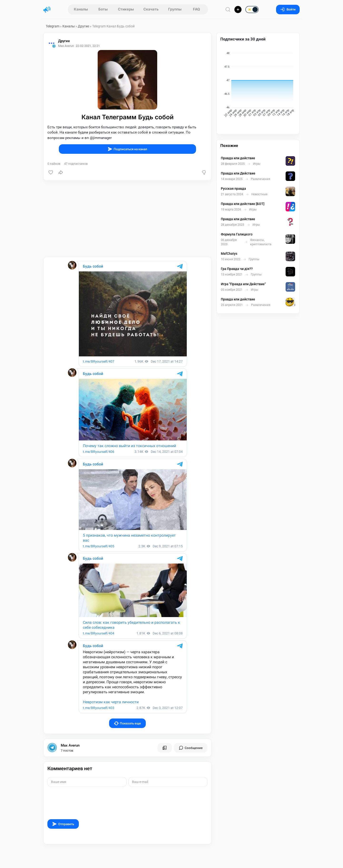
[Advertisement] (127, 219)
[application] (258, 85)
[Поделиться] (61, 172)
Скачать (151, 9)
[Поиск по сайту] (228, 9)
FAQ (197, 9)
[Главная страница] (47, 10)
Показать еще (128, 723)
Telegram (53, 26)
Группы (175, 9)
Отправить (63, 824)
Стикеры (126, 9)
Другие (83, 26)
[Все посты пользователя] (165, 748)
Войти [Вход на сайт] (288, 9)
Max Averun (70, 745)
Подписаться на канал (127, 149)
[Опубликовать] (238, 10)
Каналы (81, 9)
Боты (103, 9)
